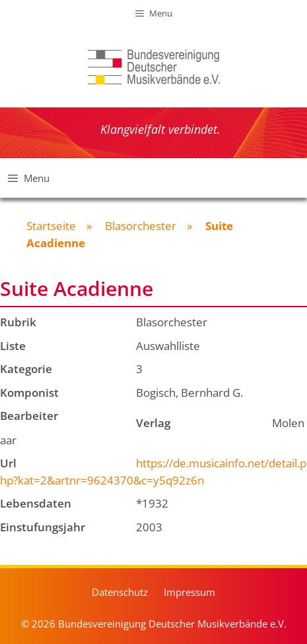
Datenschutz (120, 592)
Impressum (189, 592)
